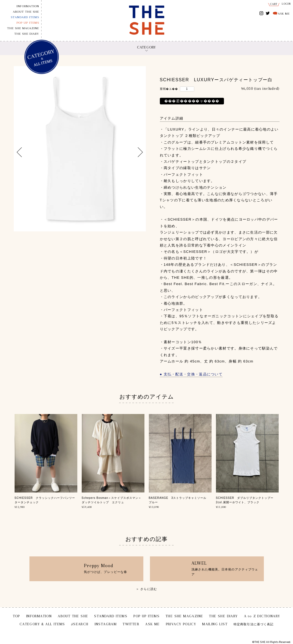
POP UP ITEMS (28, 23)
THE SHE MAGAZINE (23, 28)
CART (274, 4)
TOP (17, 616)
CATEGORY (146, 47)
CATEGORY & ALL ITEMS (42, 624)
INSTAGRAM (261, 14)
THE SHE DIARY (27, 34)
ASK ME (284, 14)
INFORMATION (28, 6)
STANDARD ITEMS (25, 17)
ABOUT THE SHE (26, 12)
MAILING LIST (215, 624)
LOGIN (286, 4)
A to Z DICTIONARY (262, 616)
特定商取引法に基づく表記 (254, 624)
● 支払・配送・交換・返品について (191, 374)
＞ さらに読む (146, 589)
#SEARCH (80, 624)
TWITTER (268, 13)
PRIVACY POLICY (181, 624)
